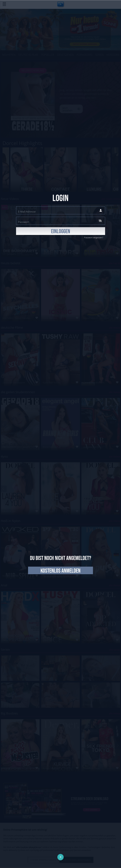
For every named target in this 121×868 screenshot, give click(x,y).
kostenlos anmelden (60, 571)
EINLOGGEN (61, 231)
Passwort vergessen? (94, 237)
